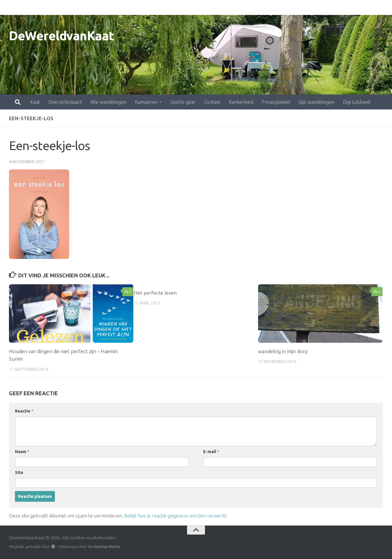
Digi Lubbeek (330, 7)
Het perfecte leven (155, 293)
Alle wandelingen (82, 7)
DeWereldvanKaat (62, 36)
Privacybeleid (250, 7)
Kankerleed (215, 7)
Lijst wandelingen (290, 7)
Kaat (9, 7)
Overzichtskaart (39, 7)
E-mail (211, 452)
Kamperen (120, 7)
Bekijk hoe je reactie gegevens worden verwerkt (175, 516)
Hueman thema (107, 546)
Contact (186, 7)
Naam (22, 452)
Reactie (24, 411)
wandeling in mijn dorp (283, 351)
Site (19, 472)
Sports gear (157, 7)
